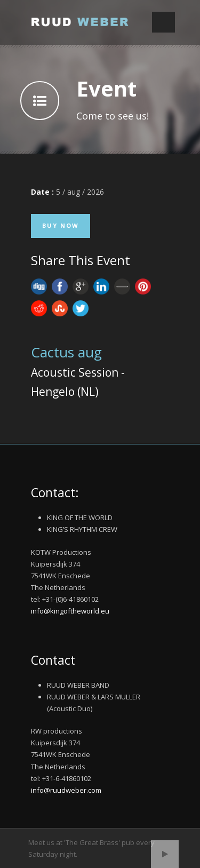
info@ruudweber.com (66, 790)
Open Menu (163, 22)
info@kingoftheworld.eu (70, 611)
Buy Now (61, 225)
